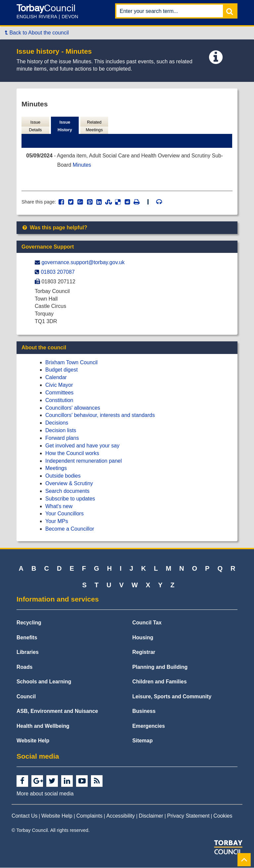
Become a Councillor (70, 529)
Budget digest (62, 370)
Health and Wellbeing (43, 726)
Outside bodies (63, 476)
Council (26, 697)
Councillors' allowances (73, 408)
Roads (24, 667)
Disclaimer (151, 816)
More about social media (45, 794)
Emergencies (149, 726)
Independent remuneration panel (84, 461)
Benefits (27, 638)
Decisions (57, 423)
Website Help (33, 741)
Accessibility (121, 816)
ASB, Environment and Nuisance (57, 711)
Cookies (223, 816)
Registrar (144, 652)
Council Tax (147, 623)
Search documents (67, 491)
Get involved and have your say (82, 446)
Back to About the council (37, 33)
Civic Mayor (59, 385)
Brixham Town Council (71, 363)
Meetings (56, 469)
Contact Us (24, 816)
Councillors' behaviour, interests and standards (100, 416)
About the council (44, 348)
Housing (143, 638)
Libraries (28, 652)
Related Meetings (94, 126)
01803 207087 (58, 272)
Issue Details (35, 126)
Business (144, 711)
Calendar (56, 378)
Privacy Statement (188, 816)
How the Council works (72, 454)
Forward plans (62, 438)
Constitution (59, 401)
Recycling (29, 623)
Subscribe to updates (70, 499)
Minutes (82, 165)
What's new (59, 507)
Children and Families (159, 682)
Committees (59, 393)
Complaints (89, 816)
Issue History (65, 126)
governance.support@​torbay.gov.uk (83, 263)
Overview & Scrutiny (69, 484)
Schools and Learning (44, 682)
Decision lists (61, 431)
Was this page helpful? (54, 228)
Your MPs (57, 522)
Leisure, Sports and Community (172, 697)
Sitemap (143, 741)
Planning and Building (160, 667)
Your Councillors (64, 514)
